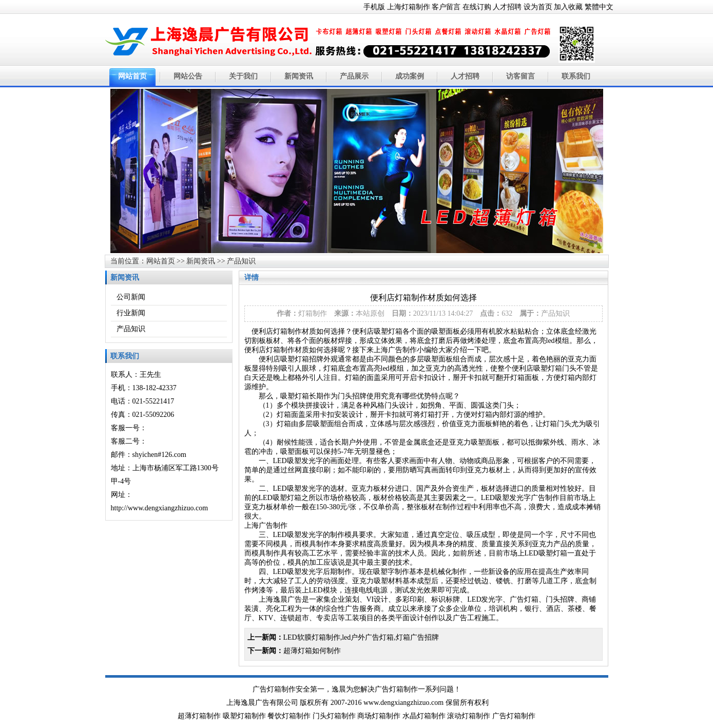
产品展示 (354, 76)
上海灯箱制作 (409, 7)
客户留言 (446, 7)
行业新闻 (131, 313)
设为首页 (538, 7)
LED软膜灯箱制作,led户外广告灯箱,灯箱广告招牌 (361, 637)
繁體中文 (599, 7)
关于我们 (243, 76)
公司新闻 (131, 297)
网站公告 (188, 76)
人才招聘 (507, 7)
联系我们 (576, 76)
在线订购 (477, 7)
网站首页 (132, 76)
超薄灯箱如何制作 (312, 651)
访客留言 (521, 76)
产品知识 (241, 261)
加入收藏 (568, 7)
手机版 (374, 7)
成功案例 (410, 76)
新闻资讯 (299, 76)
